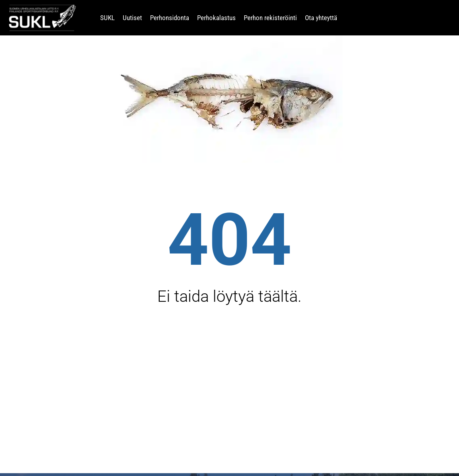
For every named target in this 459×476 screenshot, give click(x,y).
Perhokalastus (216, 18)
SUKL (107, 18)
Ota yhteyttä (321, 18)
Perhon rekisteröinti (270, 18)
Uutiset (132, 18)
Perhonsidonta (170, 18)
